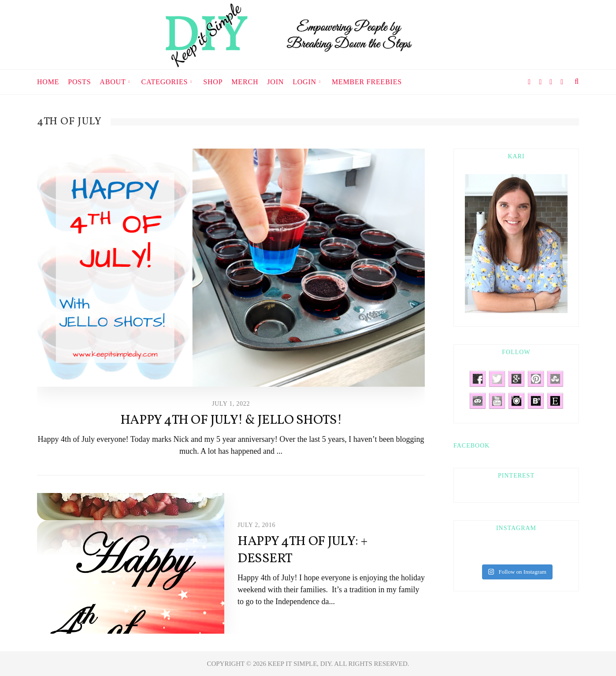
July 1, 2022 (231, 404)
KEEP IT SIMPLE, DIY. (301, 664)
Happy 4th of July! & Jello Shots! (231, 420)
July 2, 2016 (256, 525)
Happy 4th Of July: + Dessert (303, 550)
